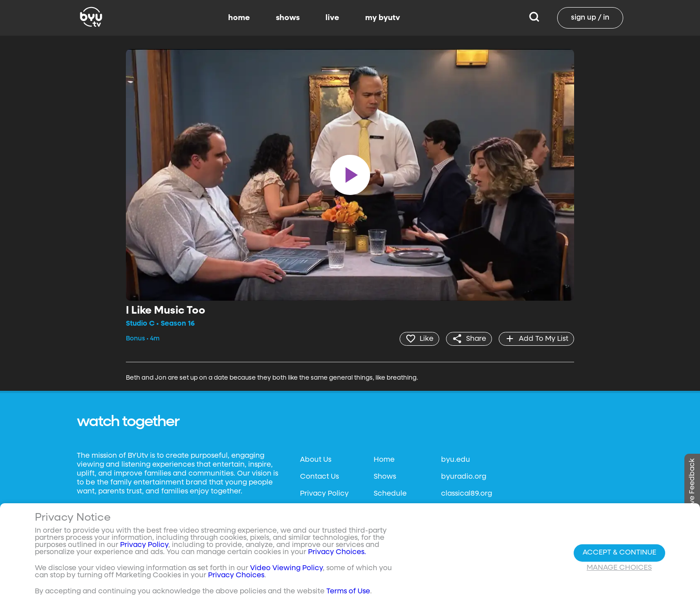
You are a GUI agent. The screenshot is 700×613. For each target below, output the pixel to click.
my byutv (383, 18)
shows (288, 18)
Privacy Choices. (337, 552)
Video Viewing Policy (286, 568)
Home (384, 460)
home (239, 18)
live (332, 18)
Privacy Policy (324, 494)
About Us (316, 460)
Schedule (390, 494)
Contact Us (319, 477)
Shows (385, 477)
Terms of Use (348, 592)
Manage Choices (619, 568)
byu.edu (456, 460)
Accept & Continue (619, 553)
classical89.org (467, 494)
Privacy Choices (236, 576)
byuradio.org (464, 477)
